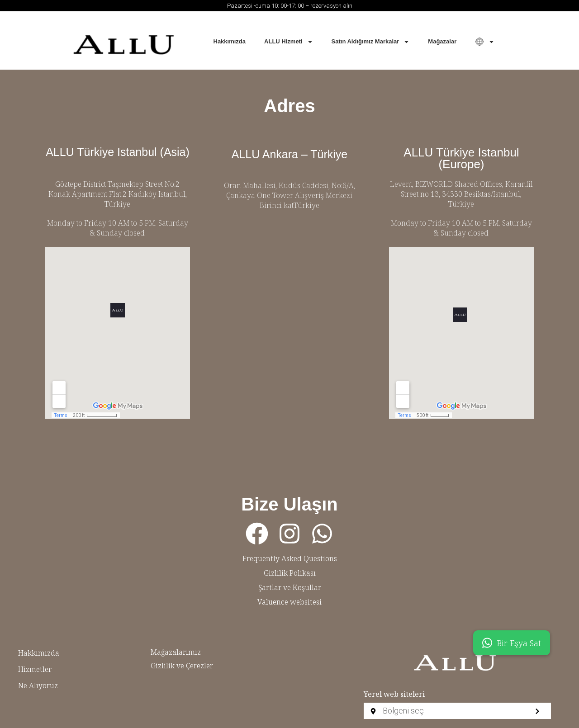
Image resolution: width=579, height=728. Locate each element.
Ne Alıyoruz (38, 685)
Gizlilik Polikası (290, 573)
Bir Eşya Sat (512, 643)
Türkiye (117, 204)
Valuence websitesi (289, 602)
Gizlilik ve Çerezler (182, 666)
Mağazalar (442, 41)
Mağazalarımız (176, 652)
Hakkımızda (230, 41)
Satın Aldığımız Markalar (371, 42)
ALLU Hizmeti (289, 42)
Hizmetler (35, 669)
